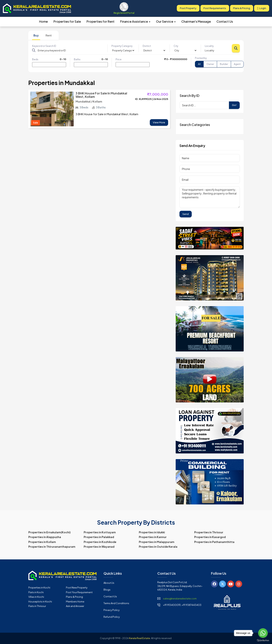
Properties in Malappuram (157, 542)
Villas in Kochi (36, 597)
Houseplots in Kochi (40, 602)
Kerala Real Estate (139, 638)
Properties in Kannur (153, 537)
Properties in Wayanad (99, 547)
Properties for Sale (67, 21)
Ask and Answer (75, 606)
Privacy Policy (112, 610)
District (147, 46)
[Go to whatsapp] (263, 633)
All (199, 64)
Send (186, 214)
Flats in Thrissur (37, 606)
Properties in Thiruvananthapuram (52, 547)
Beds (35, 59)
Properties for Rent (100, 21)
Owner (210, 64)
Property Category (122, 46)
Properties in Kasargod (210, 537)
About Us (109, 583)
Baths (77, 59)
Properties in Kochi (39, 588)
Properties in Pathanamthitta (214, 542)
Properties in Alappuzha (45, 537)
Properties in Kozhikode (100, 542)
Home (43, 21)
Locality (209, 46)
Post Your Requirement (79, 592)
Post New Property (77, 588)
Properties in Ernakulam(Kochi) (49, 532)
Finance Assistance (135, 21)
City (176, 46)
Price (119, 59)
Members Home (75, 602)
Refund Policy (112, 617)
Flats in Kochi (36, 592)
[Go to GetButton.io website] (263, 640)
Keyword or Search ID (44, 46)
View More (159, 122)
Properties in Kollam (42, 542)
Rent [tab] (49, 35)
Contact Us (225, 21)
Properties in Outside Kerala (158, 547)
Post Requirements (215, 8)
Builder (224, 64)
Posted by (201, 58)
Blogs (107, 590)
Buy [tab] (36, 35)
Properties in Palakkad (99, 537)
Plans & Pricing (242, 8)
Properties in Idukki (152, 532)
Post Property (188, 8)
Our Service (166, 21)
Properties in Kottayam (100, 532)
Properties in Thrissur (209, 532)
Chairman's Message (196, 21)
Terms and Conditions (116, 603)
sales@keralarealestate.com (180, 598)
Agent (237, 64)
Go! (234, 105)
